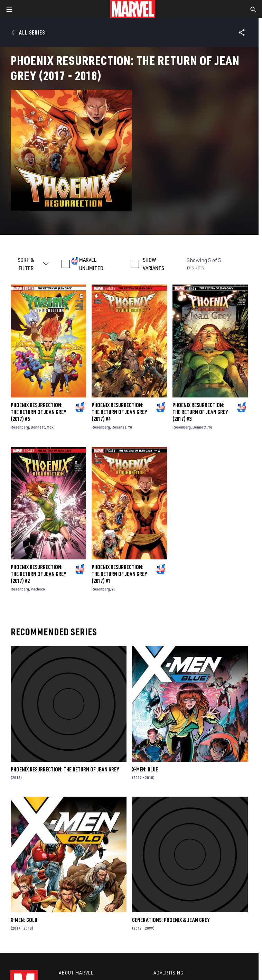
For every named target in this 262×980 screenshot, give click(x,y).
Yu (130, 427)
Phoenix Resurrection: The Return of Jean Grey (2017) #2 (38, 574)
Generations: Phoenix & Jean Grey (171, 920)
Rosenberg (20, 427)
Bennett (38, 427)
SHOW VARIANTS (153, 264)
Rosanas (119, 427)
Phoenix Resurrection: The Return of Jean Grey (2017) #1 (119, 574)
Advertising (169, 973)
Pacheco (38, 589)
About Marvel (76, 973)
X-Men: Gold (24, 920)
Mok (50, 427)
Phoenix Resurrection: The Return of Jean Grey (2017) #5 (38, 412)
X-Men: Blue (145, 769)
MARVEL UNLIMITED (91, 264)
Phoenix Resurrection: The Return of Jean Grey (65, 769)
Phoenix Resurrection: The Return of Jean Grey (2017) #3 (200, 412)
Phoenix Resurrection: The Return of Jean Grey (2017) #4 (119, 412)
